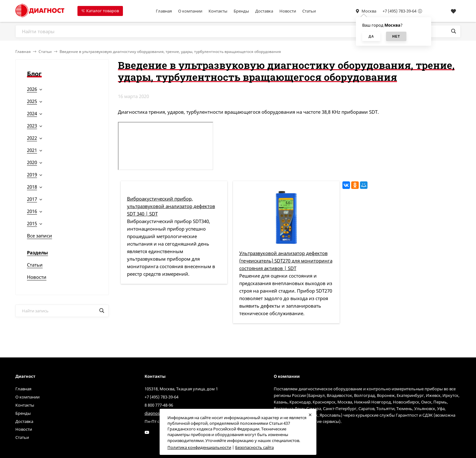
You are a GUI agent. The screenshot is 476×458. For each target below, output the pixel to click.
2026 (32, 89)
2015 (32, 223)
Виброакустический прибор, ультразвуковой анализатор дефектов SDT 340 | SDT (171, 206)
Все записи (40, 236)
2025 (32, 101)
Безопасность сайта (254, 447)
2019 (32, 174)
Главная (164, 11)
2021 (32, 150)
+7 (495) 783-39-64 (399, 11)
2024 (32, 113)
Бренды (241, 11)
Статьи (309, 11)
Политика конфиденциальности (199, 447)
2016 (32, 211)
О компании (190, 11)
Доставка (264, 11)
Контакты (218, 11)
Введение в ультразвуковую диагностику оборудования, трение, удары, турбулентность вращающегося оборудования (170, 52)
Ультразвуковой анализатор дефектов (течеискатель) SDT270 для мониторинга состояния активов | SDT (286, 261)
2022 (32, 138)
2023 (32, 126)
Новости (288, 11)
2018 (32, 187)
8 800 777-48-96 (159, 405)
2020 (32, 162)
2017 (32, 199)
